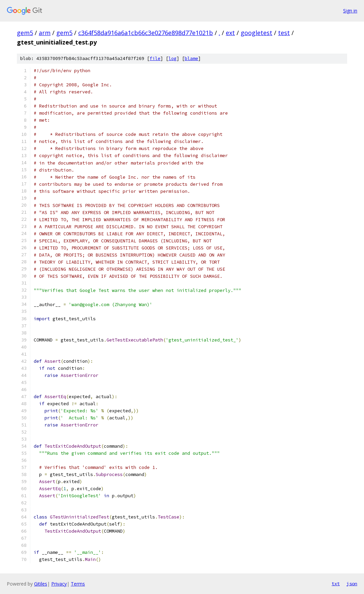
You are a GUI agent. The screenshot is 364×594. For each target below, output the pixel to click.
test (284, 33)
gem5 (25, 33)
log (173, 58)
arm (45, 33)
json (352, 584)
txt (336, 584)
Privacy (59, 584)
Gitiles (41, 584)
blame (191, 58)
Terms (78, 584)
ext (230, 33)
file (155, 58)
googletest (256, 33)
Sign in (350, 11)
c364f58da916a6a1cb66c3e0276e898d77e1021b (146, 33)
